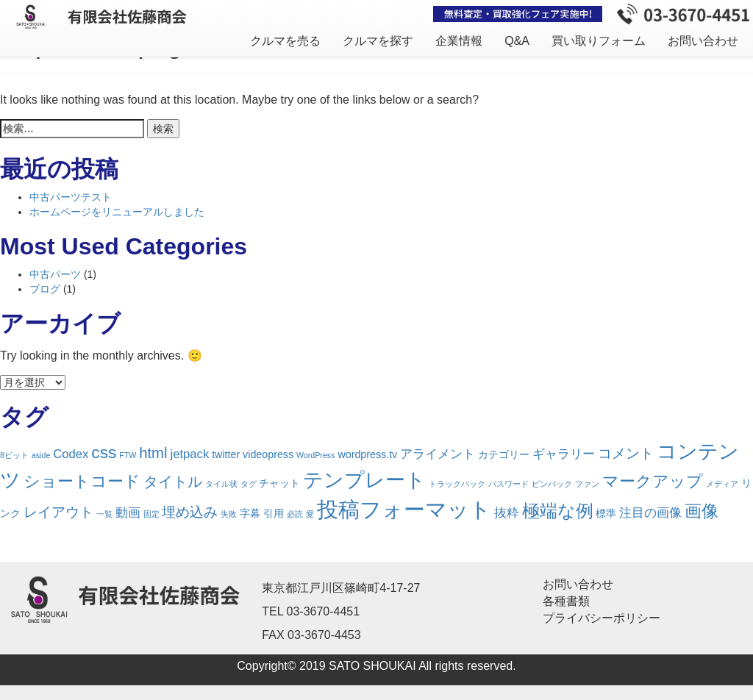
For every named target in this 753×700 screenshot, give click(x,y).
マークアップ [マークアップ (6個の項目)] (653, 481)
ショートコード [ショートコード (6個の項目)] (82, 481)
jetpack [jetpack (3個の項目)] (189, 454)
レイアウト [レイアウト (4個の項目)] (58, 512)
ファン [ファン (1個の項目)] (587, 484)
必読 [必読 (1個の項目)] (295, 514)
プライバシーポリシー (602, 618)
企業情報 (459, 41)
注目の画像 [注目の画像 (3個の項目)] (650, 513)
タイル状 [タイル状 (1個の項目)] (221, 484)
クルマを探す (378, 41)
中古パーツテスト (71, 197)
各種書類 (566, 601)
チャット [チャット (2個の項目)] (279, 483)
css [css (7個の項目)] (104, 452)
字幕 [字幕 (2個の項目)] (250, 513)
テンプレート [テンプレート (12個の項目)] (364, 480)
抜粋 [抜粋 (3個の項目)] (507, 513)
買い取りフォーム (599, 41)
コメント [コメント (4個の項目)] (626, 453)
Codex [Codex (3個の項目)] (71, 454)
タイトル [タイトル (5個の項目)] (173, 482)
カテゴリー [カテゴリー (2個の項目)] (504, 454)
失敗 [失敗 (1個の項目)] (229, 514)
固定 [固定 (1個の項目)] (151, 514)
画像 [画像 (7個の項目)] (702, 511)
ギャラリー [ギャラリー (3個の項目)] (564, 454)
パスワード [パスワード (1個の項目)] (508, 484)
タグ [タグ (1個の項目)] (249, 484)
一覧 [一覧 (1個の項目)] (104, 514)
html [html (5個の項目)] (153, 453)
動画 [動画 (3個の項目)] (128, 513)
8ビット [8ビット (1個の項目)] (14, 455)
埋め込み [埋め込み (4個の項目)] (190, 512)
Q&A (517, 41)
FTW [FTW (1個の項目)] (128, 455)
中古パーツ (55, 274)
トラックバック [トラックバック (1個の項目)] (457, 484)
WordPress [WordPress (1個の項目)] (316, 455)
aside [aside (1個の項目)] (41, 455)
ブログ (45, 289)
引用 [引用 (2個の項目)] (274, 513)
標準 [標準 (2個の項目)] (606, 513)
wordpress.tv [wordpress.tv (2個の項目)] (367, 454)
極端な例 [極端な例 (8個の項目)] (558, 511)
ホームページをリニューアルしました (117, 212)
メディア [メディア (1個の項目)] (722, 484)
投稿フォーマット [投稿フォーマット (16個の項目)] (404, 509)
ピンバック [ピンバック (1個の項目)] (552, 484)
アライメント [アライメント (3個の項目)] (438, 454)
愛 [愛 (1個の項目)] (310, 514)
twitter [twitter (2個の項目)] (226, 454)
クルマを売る (285, 41)
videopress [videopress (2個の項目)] (268, 454)
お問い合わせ (703, 41)
